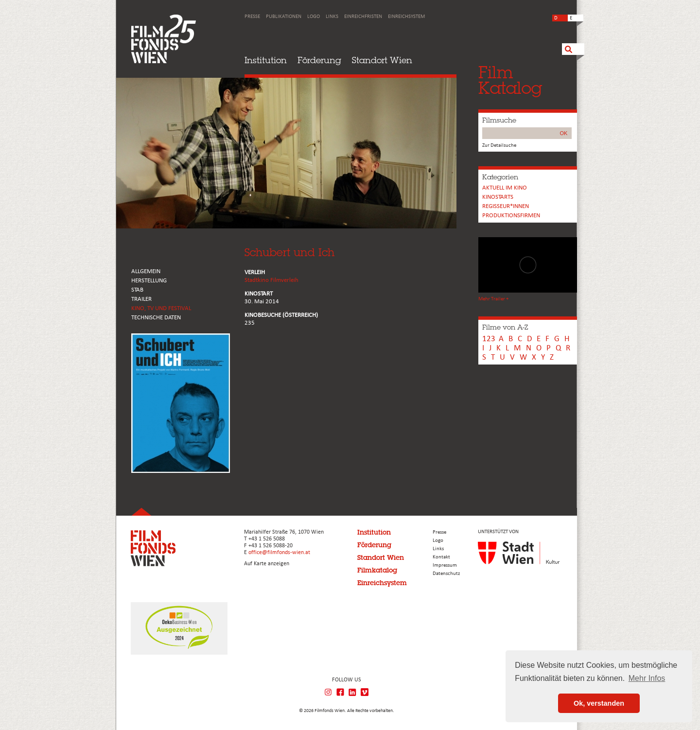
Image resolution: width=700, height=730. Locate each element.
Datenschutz (446, 574)
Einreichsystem (406, 17)
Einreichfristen (363, 17)
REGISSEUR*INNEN (506, 206)
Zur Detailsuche (499, 146)
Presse (252, 17)
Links (332, 17)
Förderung (319, 60)
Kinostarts (498, 197)
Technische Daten (156, 318)
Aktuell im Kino (505, 188)
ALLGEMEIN (146, 271)
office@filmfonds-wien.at (279, 553)
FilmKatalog (510, 80)
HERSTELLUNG (149, 281)
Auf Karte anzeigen (267, 564)
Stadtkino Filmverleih (271, 280)
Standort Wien (382, 60)
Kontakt (441, 557)
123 (489, 339)
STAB (137, 290)
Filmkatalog (377, 570)
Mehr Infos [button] (647, 678)
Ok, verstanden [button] (599, 703)
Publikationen (284, 17)
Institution (266, 60)
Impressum (445, 565)
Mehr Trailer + (493, 299)
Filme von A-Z (505, 327)
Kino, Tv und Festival (161, 308)
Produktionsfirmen (511, 216)
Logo (314, 17)
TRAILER (141, 299)
